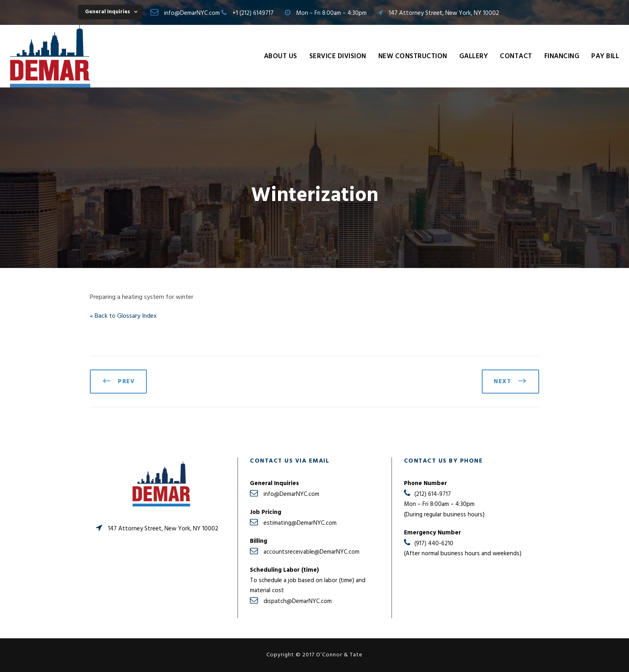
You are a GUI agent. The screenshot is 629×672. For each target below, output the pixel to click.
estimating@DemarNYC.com (300, 523)
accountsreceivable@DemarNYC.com (311, 552)
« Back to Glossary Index (123, 316)
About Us (281, 56)
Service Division (338, 56)
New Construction (413, 56)
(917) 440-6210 (434, 544)
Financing (562, 56)
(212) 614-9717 (433, 494)
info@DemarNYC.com (192, 13)
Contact (516, 56)
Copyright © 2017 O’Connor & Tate (314, 655)
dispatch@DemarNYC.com (298, 601)
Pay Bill (605, 56)
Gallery (474, 56)
